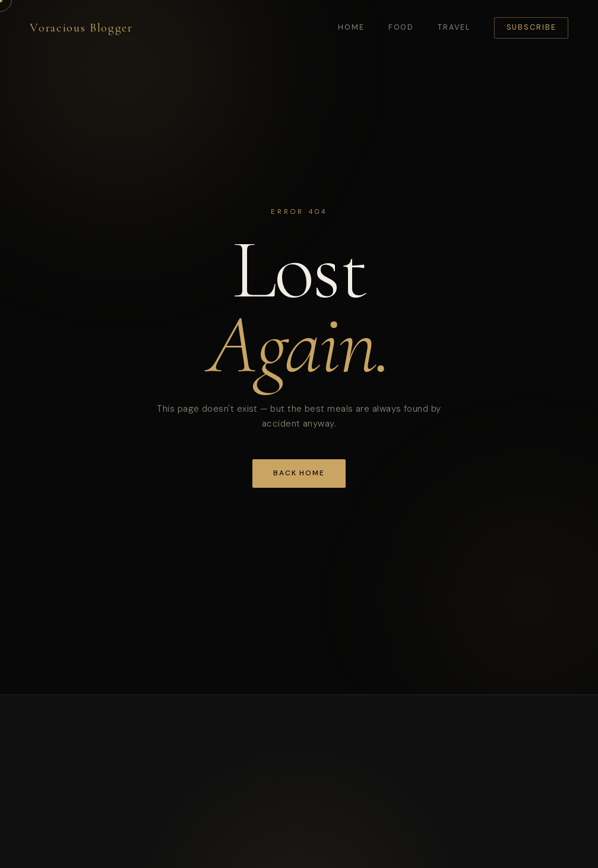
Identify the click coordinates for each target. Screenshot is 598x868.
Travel (454, 27)
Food (401, 27)
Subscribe (531, 27)
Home (351, 27)
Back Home (299, 473)
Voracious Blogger (81, 28)
